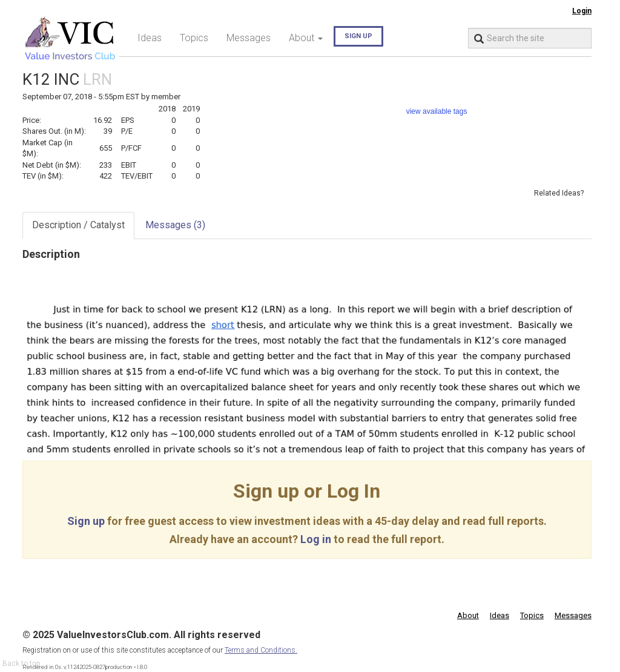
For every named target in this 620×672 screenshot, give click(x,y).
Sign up (358, 36)
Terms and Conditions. (261, 650)
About (468, 615)
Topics (194, 38)
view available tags (437, 111)
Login (582, 11)
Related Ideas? (559, 193)
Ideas (150, 38)
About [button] (306, 38)
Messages (249, 38)
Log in (316, 539)
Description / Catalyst (78, 225)
